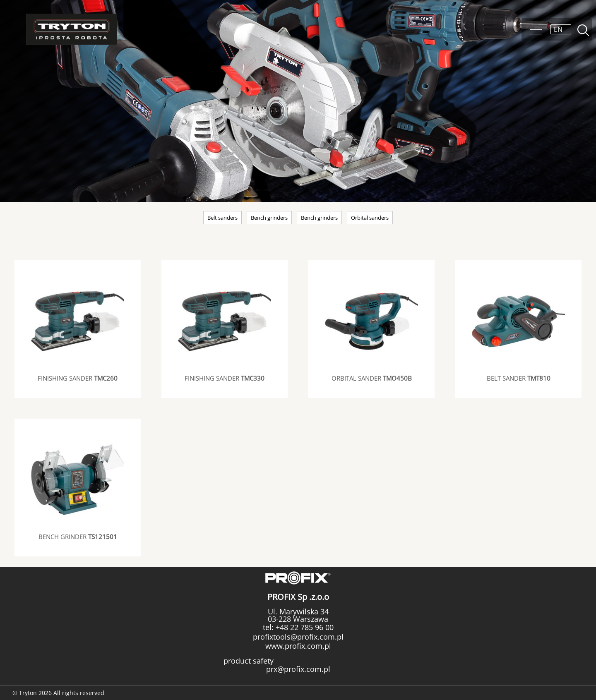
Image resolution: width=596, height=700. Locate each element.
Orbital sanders (370, 218)
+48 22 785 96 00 (304, 627)
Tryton (72, 29)
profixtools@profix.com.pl (298, 637)
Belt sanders (222, 218)
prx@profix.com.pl (298, 669)
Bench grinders (269, 218)
